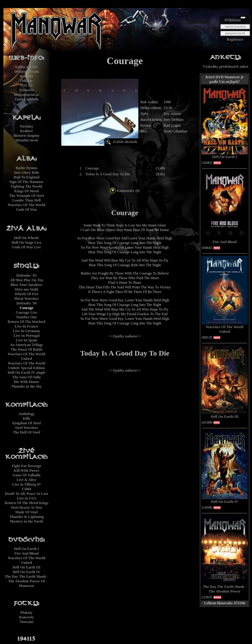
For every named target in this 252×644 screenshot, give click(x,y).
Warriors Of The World (26, 205)
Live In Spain (26, 340)
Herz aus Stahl (26, 289)
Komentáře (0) (125, 191)
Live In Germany (27, 331)
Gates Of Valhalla (27, 475)
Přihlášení (233, 20)
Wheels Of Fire (26, 294)
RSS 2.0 (26, 85)
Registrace (235, 39)
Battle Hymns (26, 168)
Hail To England (26, 177)
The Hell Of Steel (26, 432)
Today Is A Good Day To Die (108, 174)
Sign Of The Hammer (27, 182)
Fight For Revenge (26, 466)
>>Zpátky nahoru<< (125, 336)
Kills (26, 418)
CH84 (26, 489)
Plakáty (26, 613)
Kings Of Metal (26, 191)
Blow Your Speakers (26, 285)
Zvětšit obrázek (125, 142)
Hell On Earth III (26, 567)
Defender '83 (26, 275)
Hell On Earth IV (26, 572)
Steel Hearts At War (27, 507)
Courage (26, 308)
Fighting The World (26, 186)
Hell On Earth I (26, 549)
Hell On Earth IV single (26, 373)
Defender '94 (26, 303)
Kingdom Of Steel (26, 423)
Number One (27, 317)
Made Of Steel (26, 512)
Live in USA (27, 498)
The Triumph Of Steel (27, 196)
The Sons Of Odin (26, 377)
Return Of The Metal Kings (26, 503)
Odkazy (26, 81)
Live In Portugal (27, 336)
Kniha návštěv (26, 67)
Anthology (26, 414)
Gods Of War (26, 210)
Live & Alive (27, 480)
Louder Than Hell (26, 200)
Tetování (26, 622)
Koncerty (26, 617)
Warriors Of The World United (26, 356)
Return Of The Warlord (27, 322)
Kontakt (27, 76)
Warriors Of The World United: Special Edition (26, 366)
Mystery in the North (26, 521)
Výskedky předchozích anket (226, 67)
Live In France (26, 326)
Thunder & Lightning (26, 517)
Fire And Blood (26, 553)
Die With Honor (26, 382)
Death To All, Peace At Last (26, 494)
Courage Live (26, 312)
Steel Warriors (27, 428)
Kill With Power (26, 471)
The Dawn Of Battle (27, 349)
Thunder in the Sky (26, 386)
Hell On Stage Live (27, 243)
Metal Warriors (26, 299)
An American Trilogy (26, 345)
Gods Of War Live (26, 247)
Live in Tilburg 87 (27, 484)
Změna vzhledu (26, 99)
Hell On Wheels (26, 238)
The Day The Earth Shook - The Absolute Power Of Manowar (26, 581)
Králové (26, 131)
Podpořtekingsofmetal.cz (26, 92)
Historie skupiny (26, 136)
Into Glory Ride (26, 173)
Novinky (26, 126)
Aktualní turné (26, 140)
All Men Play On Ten (26, 280)
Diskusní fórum (26, 71)
